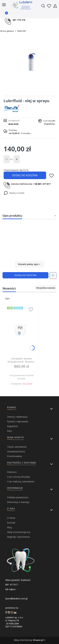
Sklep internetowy (28, 640)
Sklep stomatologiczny (19, 532)
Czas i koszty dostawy (18, 477)
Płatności (12, 472)
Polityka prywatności (18, 497)
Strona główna (7, 31)
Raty (9, 431)
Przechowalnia (14, 456)
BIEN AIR (22, 31)
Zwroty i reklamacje (17, 417)
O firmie (11, 518)
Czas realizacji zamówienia (21, 481)
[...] (32, 62)
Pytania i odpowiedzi (18, 421)
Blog (9, 527)
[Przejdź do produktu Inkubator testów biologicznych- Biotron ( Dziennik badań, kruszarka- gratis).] (22, 331)
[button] (29, 264)
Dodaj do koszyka (25, 175)
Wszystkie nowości (46, 288)
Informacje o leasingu (18, 502)
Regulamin (12, 426)
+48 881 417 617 (42, 184)
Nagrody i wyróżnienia (18, 537)
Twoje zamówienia (17, 447)
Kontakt (11, 523)
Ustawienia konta (16, 451)
